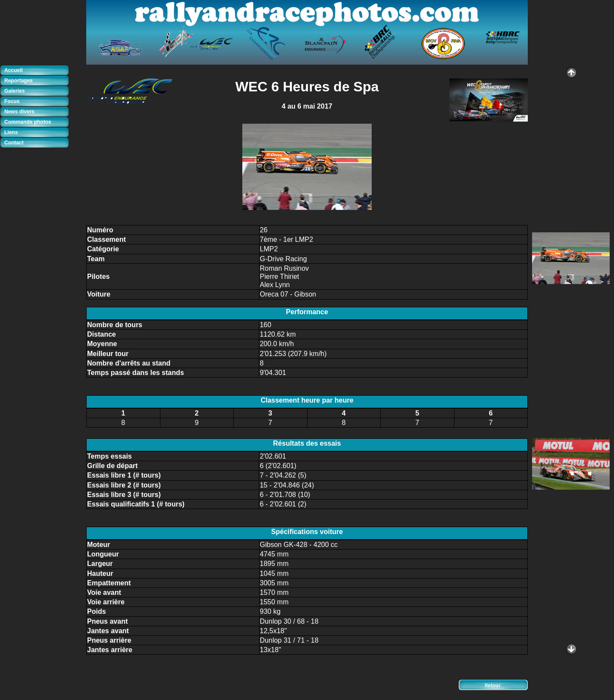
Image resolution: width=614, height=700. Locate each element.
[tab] (37, 71)
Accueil (14, 70)
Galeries (14, 91)
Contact (14, 143)
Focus (12, 101)
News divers (19, 112)
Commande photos (28, 122)
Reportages (19, 81)
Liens (11, 132)
